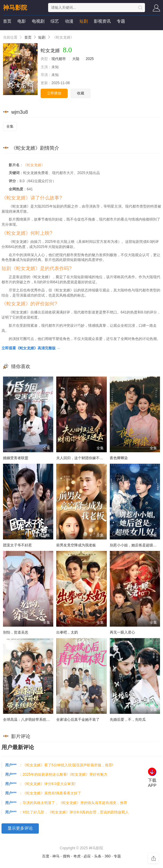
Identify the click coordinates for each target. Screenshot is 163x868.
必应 (87, 856)
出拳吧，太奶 (67, 632)
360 (108, 856)
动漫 (69, 21)
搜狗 (66, 856)
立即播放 (54, 93)
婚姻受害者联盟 (16, 458)
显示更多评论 (20, 828)
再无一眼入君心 (122, 632)
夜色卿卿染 (119, 458)
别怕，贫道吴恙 (16, 632)
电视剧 (38, 21)
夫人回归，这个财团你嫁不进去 (81, 458)
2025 (90, 59)
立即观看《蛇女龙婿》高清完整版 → (31, 348)
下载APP (152, 783)
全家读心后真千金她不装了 (78, 720)
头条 (98, 856)
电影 (22, 21)
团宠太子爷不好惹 (17, 545)
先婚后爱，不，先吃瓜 (128, 720)
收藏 (81, 93)
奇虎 (77, 856)
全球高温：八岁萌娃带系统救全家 (30, 720)
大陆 (76, 59)
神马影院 (15, 8)
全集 (10, 126)
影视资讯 (102, 21)
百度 (46, 856)
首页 (7, 21)
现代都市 (59, 59)
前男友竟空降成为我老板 (76, 545)
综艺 (55, 21)
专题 (121, 21)
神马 (56, 856)
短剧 (84, 21)
